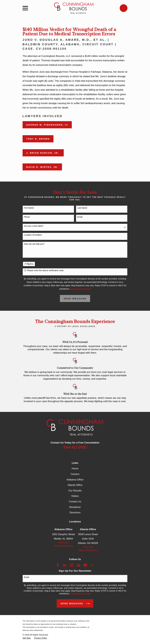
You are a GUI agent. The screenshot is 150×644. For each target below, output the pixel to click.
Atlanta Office (75, 485)
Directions (75, 513)
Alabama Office (75, 480)
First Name (29, 208)
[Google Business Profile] (79, 565)
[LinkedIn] (65, 565)
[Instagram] (72, 565)
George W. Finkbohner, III (47, 125)
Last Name (82, 208)
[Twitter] (92, 565)
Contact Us (75, 502)
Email (80, 217)
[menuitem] (27, 638)
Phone (27, 217)
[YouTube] (85, 565)
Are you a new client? (34, 226)
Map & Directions (63, 546)
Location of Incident (33, 235)
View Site (64, 542)
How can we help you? (34, 244)
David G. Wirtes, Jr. (42, 167)
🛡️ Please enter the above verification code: (44, 270)
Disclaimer (75, 507)
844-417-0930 (75, 448)
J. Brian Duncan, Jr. (43, 153)
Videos (75, 496)
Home (75, 469)
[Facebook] (58, 565)
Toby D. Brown (38, 139)
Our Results (75, 491)
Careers (75, 474)
